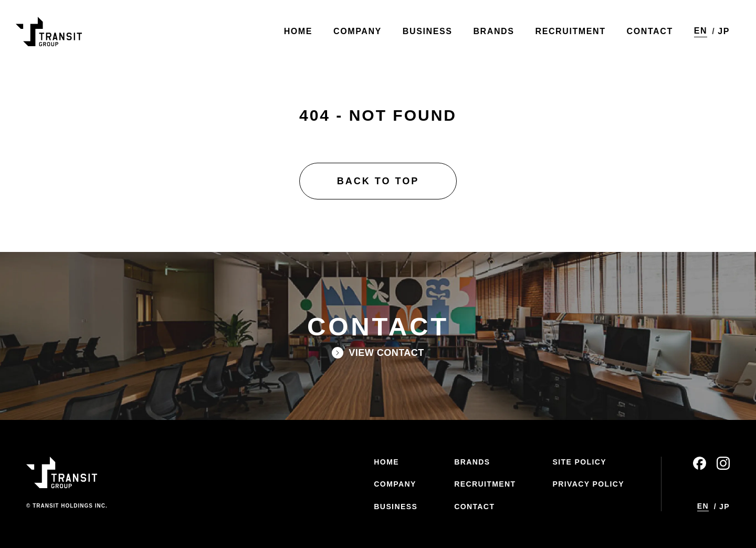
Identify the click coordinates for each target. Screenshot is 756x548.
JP (724, 31)
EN (701, 31)
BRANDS (472, 462)
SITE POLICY (579, 462)
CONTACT (474, 507)
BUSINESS (396, 507)
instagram (723, 463)
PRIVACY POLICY (588, 484)
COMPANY (395, 484)
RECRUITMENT (485, 484)
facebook (700, 463)
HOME (386, 462)
